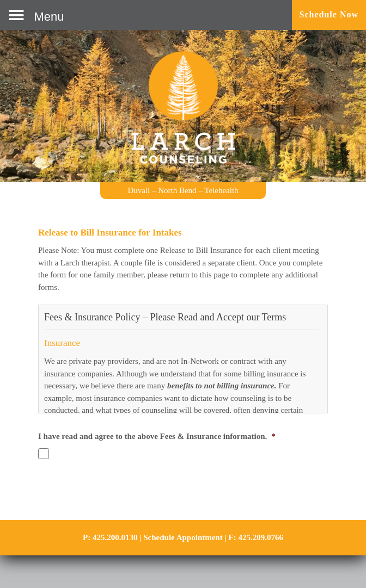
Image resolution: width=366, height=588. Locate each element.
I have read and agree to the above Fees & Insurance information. (157, 436)
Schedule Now (329, 14)
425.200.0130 (115, 537)
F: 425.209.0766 (256, 537)
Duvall (139, 190)
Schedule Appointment (183, 537)
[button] (36, 15)
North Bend (177, 190)
